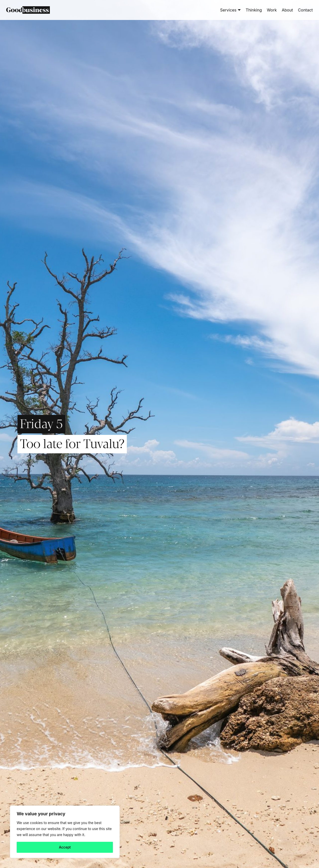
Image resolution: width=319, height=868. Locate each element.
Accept (65, 847)
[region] (65, 832)
